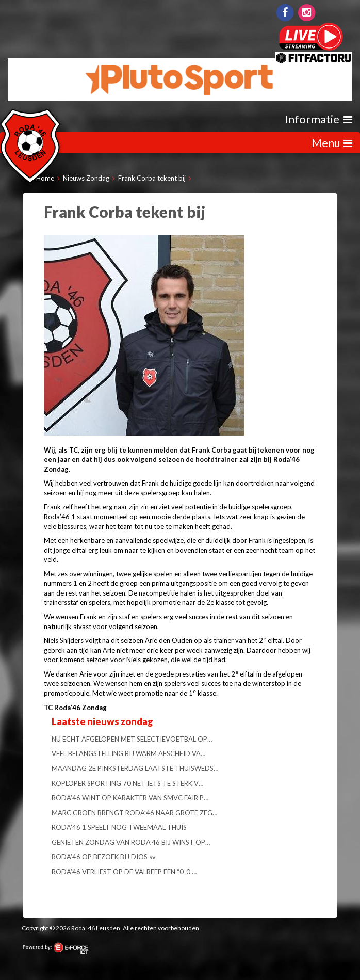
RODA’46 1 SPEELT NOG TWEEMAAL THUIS (119, 827)
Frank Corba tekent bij (152, 178)
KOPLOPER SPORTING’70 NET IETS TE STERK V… (127, 783)
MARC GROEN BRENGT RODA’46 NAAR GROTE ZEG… (134, 813)
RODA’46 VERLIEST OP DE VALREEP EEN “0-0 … (124, 872)
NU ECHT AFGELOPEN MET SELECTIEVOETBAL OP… (132, 739)
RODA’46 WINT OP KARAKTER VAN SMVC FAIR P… (130, 798)
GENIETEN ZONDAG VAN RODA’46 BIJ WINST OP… (131, 842)
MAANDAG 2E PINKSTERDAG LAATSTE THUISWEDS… (135, 768)
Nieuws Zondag (86, 178)
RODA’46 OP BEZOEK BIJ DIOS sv (104, 857)
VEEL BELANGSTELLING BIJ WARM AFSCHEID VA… (128, 753)
